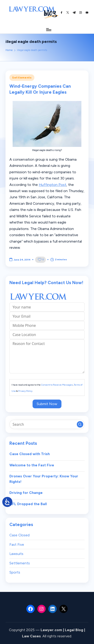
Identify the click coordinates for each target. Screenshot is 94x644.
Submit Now (47, 404)
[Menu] (48, 29)
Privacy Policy (25, 391)
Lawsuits (16, 554)
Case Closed (19, 535)
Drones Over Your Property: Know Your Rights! (44, 479)
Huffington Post (53, 185)
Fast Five (17, 545)
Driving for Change (26, 493)
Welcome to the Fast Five (32, 465)
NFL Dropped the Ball (28, 504)
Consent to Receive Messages (57, 385)
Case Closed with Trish (30, 454)
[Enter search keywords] (47, 424)
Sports (15, 572)
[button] (80, 424)
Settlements (22, 78)
